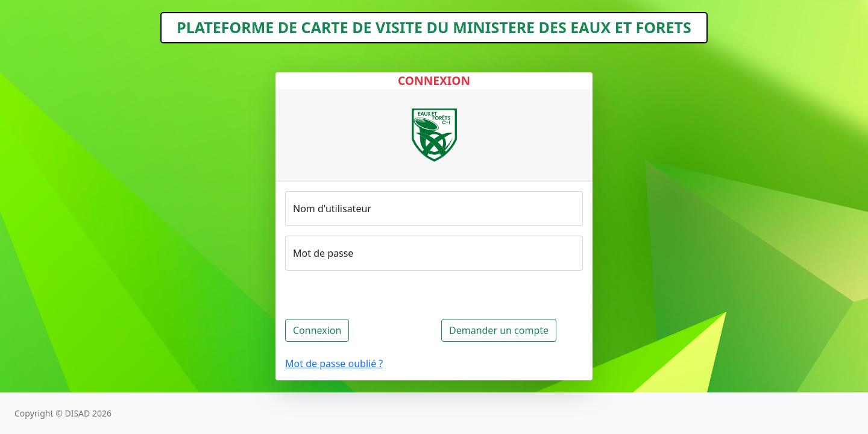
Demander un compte (499, 330)
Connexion (317, 330)
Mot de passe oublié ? (334, 363)
